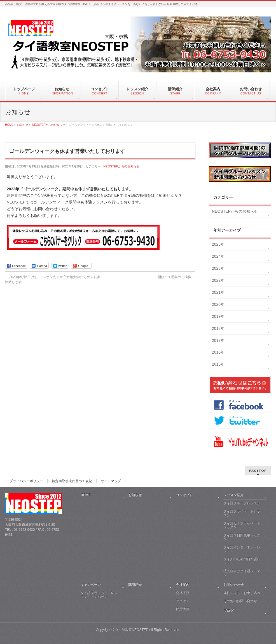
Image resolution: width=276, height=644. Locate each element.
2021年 (218, 292)
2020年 (218, 304)
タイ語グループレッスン (242, 503)
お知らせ (135, 495)
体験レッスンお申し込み (242, 593)
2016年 (218, 352)
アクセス (183, 601)
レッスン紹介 (233, 495)
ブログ (228, 611)
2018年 (218, 328)
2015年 (218, 364)
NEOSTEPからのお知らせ (121, 166)
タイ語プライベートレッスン (242, 513)
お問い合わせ (233, 585)
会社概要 (183, 593)
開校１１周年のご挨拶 (176, 277)
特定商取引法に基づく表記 (72, 481)
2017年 (218, 340)
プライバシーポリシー (26, 481)
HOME (86, 495)
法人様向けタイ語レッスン (242, 573)
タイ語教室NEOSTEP (132, 630)
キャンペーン (91, 585)
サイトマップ (111, 481)
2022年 (218, 280)
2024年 (218, 256)
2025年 (218, 244)
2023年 (218, 268)
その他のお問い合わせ (240, 601)
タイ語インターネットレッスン (242, 549)
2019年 (218, 316)
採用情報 (183, 609)
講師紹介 (135, 585)
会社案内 (183, 585)
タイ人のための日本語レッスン (242, 561)
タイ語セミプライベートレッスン (242, 525)
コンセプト (184, 495)
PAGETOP (258, 471)
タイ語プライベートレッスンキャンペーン (99, 595)
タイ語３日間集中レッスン (242, 537)
